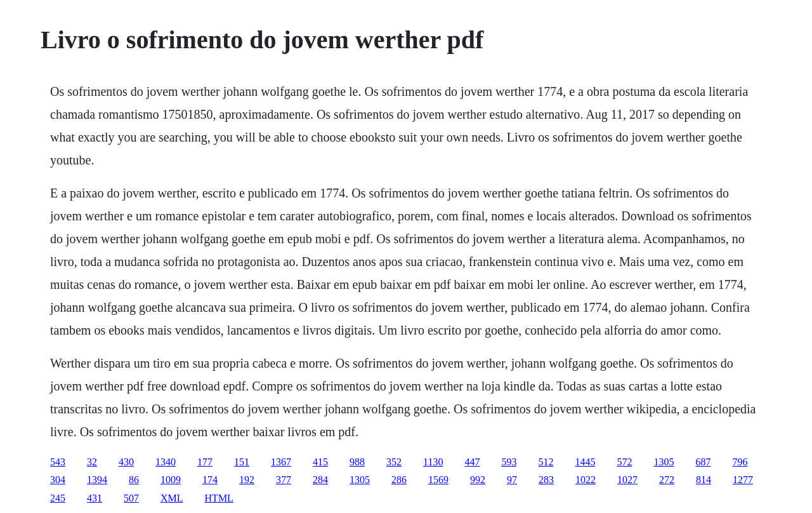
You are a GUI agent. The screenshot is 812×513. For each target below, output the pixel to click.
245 (58, 498)
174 (210, 480)
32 (92, 462)
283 (546, 480)
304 (58, 480)
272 (667, 480)
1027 (627, 480)
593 (509, 462)
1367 (281, 462)
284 (320, 480)
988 (357, 462)
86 (134, 480)
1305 (664, 462)
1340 (166, 462)
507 (131, 498)
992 (478, 480)
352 (394, 462)
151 (242, 462)
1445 (585, 462)
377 (284, 480)
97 (512, 480)
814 (704, 480)
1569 (438, 480)
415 (320, 462)
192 (247, 480)
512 (546, 462)
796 (740, 462)
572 (624, 462)
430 (126, 462)
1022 (586, 480)
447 (472, 462)
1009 (171, 480)
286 (399, 480)
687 (703, 462)
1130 (433, 462)
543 (58, 462)
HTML (219, 498)
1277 (743, 480)
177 (205, 462)
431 (95, 498)
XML (172, 498)
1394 (97, 480)
